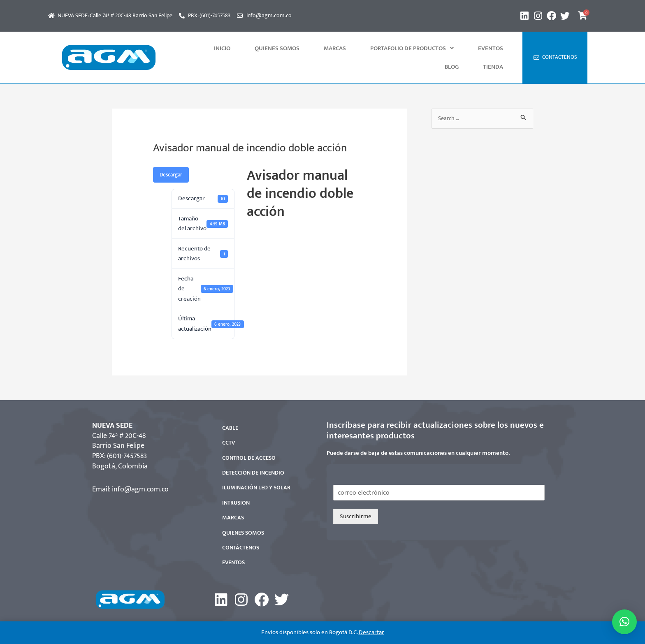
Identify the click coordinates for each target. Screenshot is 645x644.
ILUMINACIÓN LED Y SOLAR (256, 469)
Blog (471, 48)
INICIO (222, 48)
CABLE (230, 409)
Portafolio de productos (374, 48)
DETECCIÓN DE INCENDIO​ (253, 454)
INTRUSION (236, 484)
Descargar (171, 156)
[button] (374, 48)
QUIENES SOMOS (264, 48)
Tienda (499, 48)
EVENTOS (233, 544)
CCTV (229, 424)
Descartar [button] (371, 632)
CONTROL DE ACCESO (249, 439)
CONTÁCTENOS (241, 529)
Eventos (440, 48)
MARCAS (309, 48)
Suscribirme (356, 498)
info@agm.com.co (140, 471)
